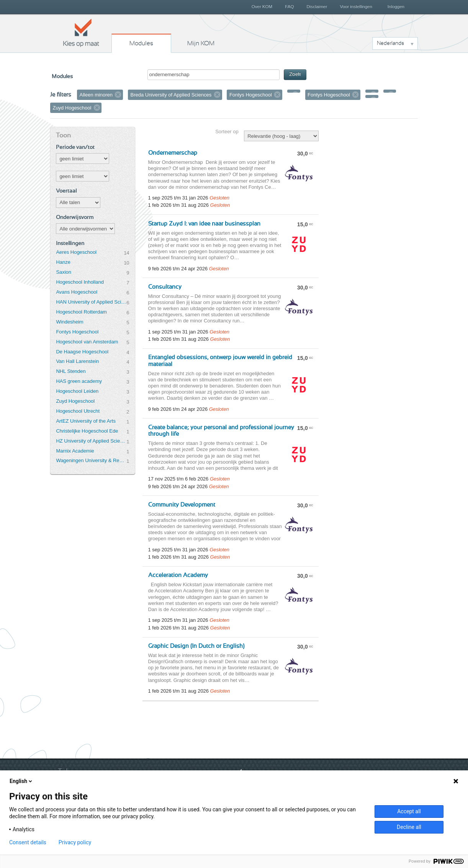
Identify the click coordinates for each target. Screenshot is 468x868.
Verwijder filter (118, 95)
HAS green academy (79, 381)
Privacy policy (75, 842)
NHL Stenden (71, 371)
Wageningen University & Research (91, 460)
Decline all (409, 827)
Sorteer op (227, 132)
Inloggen (396, 7)
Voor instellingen (356, 7)
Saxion (64, 272)
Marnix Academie (75, 451)
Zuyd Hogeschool (75, 401)
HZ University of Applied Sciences (91, 441)
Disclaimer (317, 7)
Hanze (63, 262)
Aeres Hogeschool (76, 252)
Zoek (295, 74)
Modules (141, 43)
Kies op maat (81, 33)
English (21, 781)
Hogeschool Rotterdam (81, 312)
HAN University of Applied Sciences (91, 302)
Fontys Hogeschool (77, 332)
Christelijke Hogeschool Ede (87, 431)
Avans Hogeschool (77, 292)
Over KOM (262, 7)
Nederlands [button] (390, 43)
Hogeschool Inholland (80, 282)
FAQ (289, 7)
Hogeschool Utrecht (78, 411)
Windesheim (70, 322)
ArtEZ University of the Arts (86, 421)
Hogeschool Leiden (77, 391)
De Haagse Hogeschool (82, 352)
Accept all (409, 811)
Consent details (28, 842)
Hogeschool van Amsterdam (87, 342)
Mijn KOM (201, 43)
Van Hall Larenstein (77, 361)
